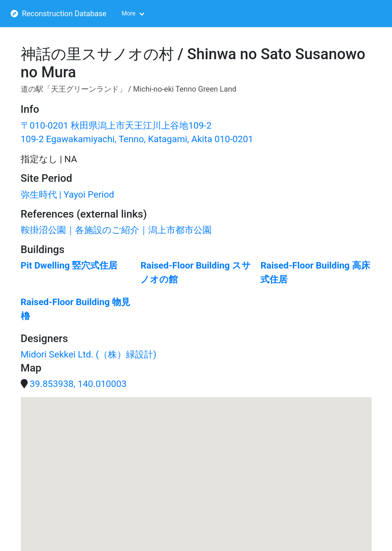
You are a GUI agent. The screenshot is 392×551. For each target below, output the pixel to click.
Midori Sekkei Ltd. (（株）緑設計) (89, 354)
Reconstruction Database (58, 14)
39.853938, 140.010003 (78, 384)
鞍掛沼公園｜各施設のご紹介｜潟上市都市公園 (116, 230)
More (128, 13)
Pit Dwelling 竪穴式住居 (69, 265)
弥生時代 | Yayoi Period (68, 194)
